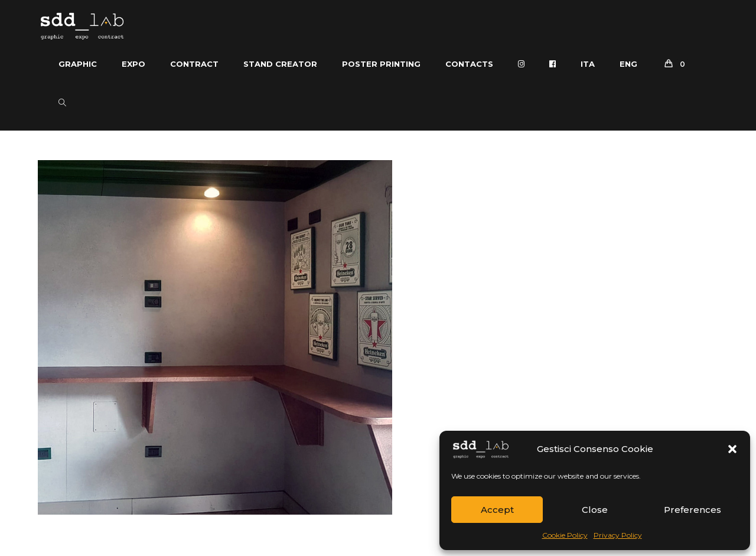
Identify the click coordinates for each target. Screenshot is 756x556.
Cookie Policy (565, 535)
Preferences (693, 510)
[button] (732, 449)
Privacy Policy (618, 535)
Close (595, 510)
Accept (497, 510)
